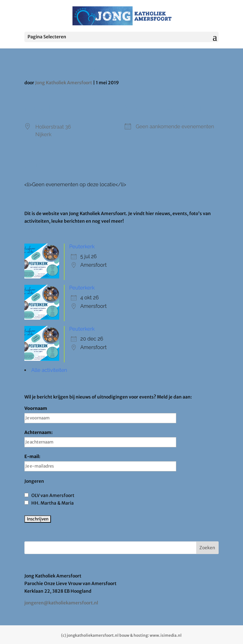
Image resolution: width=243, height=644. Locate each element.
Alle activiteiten (49, 370)
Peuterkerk (82, 247)
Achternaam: (100, 438)
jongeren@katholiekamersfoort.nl (61, 603)
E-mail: (100, 462)
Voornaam (100, 414)
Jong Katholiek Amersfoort (64, 83)
